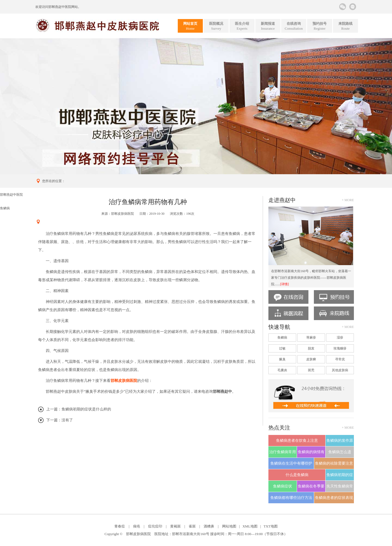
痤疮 (137, 526)
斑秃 (311, 370)
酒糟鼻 (209, 526)
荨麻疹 (311, 338)
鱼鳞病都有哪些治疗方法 (291, 498)
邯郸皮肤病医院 (122, 214)
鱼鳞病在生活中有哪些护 (291, 463)
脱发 (311, 348)
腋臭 (282, 359)
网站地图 (229, 526)
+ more (348, 200)
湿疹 (340, 338)
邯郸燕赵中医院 (60, 7)
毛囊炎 (282, 370)
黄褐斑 (175, 526)
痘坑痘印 (155, 526)
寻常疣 (340, 359)
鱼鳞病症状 (283, 486)
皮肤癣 (311, 359)
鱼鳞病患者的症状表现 (334, 498)
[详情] (284, 284)
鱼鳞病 (5, 208)
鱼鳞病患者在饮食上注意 (297, 441)
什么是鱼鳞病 (297, 475)
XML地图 (250, 526)
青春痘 (120, 526)
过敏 (282, 348)
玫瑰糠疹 (340, 348)
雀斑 (192, 526)
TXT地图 (270, 526)
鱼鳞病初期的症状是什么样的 (86, 409)
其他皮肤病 (340, 370)
